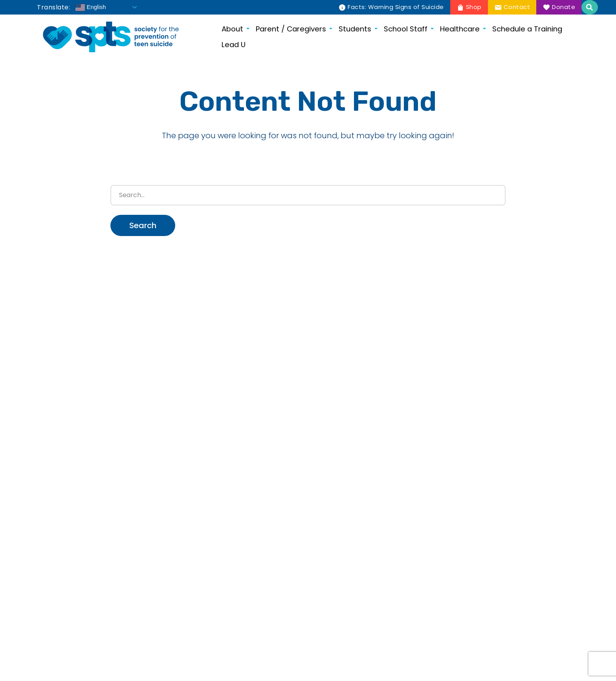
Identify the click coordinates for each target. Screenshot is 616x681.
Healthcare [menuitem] (460, 29)
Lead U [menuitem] (234, 45)
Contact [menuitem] (517, 7)
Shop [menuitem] (474, 7)
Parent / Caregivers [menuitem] (291, 29)
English (91, 7)
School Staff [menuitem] (406, 29)
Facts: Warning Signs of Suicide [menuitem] (396, 7)
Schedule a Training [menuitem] (527, 29)
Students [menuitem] (355, 29)
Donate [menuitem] (564, 7)
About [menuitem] (232, 29)
